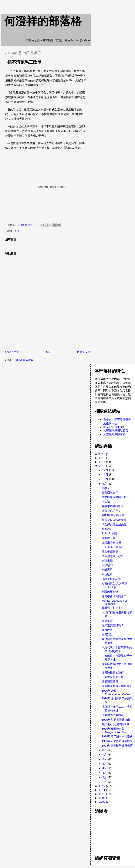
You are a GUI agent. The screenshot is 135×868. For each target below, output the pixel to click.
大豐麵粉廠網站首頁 (116, 430)
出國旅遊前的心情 (113, 677)
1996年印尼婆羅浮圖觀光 (117, 741)
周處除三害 (109, 538)
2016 (103, 454)
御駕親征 (107, 529)
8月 (105, 750)
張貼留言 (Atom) (25, 360)
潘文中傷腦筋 (110, 552)
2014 (103, 462)
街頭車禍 (107, 561)
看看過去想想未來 (113, 608)
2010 (103, 794)
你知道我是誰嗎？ (113, 625)
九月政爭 (107, 630)
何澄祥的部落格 (43, 21)
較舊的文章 (84, 352)
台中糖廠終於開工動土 (115, 497)
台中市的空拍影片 (113, 506)
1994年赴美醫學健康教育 (117, 746)
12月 (106, 470)
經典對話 (107, 634)
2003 (103, 802)
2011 (103, 790)
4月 (105, 768)
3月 (105, 773)
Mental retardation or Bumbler (114, 602)
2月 (105, 777)
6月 (105, 759)
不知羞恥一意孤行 (113, 547)
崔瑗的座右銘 (110, 592)
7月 (105, 755)
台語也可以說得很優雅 (115, 724)
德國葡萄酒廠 (110, 682)
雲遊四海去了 (110, 493)
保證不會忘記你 (111, 579)
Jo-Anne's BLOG (114, 427)
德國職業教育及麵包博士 (117, 686)
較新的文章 (12, 352)
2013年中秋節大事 (113, 515)
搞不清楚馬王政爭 (113, 556)
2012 (103, 786)
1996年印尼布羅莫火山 (116, 720)
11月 (106, 474)
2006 (103, 798)
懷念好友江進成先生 (114, 524)
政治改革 (107, 574)
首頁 (48, 352)
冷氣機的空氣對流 (113, 715)
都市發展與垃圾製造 (114, 520)
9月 (105, 484)
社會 (17, 231)
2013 (103, 466)
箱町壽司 (107, 570)
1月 (105, 782)
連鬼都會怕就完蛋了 (114, 596)
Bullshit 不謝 (109, 533)
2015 (103, 458)
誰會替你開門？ (111, 511)
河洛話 (106, 502)
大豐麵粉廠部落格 (114, 434)
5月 (105, 764)
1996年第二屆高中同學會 (117, 736)
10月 (106, 479)
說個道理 (107, 621)
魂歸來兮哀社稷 (111, 543)
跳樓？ (106, 488)
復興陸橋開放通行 (113, 673)
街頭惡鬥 (107, 565)
